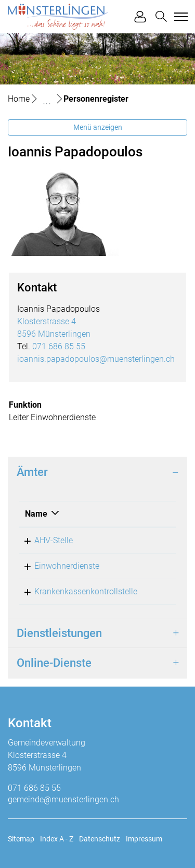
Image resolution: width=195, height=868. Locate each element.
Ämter (32, 472)
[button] (161, 16)
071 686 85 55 (59, 346)
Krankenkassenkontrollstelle (86, 591)
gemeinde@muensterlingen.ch (63, 799)
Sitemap (21, 839)
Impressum (144, 839)
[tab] (97, 472)
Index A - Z (57, 839)
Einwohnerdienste (67, 566)
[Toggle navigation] (179, 17)
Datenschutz (100, 839)
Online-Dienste (54, 663)
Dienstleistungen (59, 633)
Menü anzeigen (98, 127)
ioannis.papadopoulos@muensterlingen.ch (96, 359)
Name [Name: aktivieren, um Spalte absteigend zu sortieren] (36, 514)
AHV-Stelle (54, 540)
